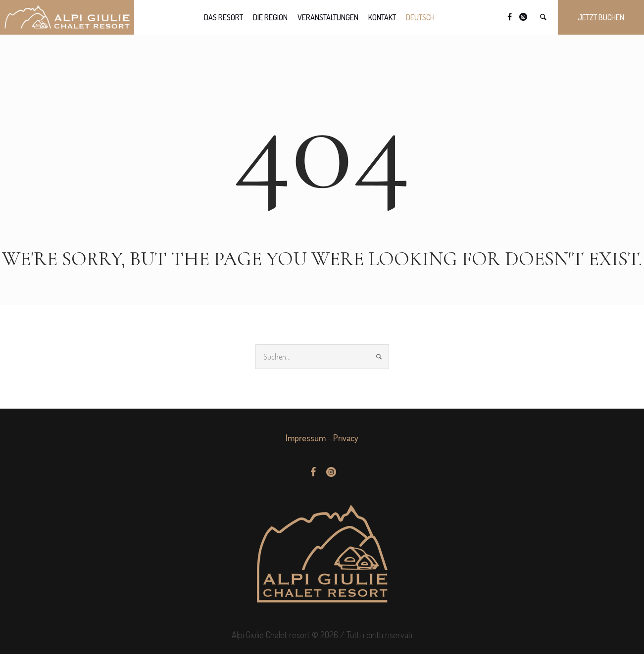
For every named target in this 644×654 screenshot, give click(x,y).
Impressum (306, 438)
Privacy (346, 438)
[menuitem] (420, 17)
